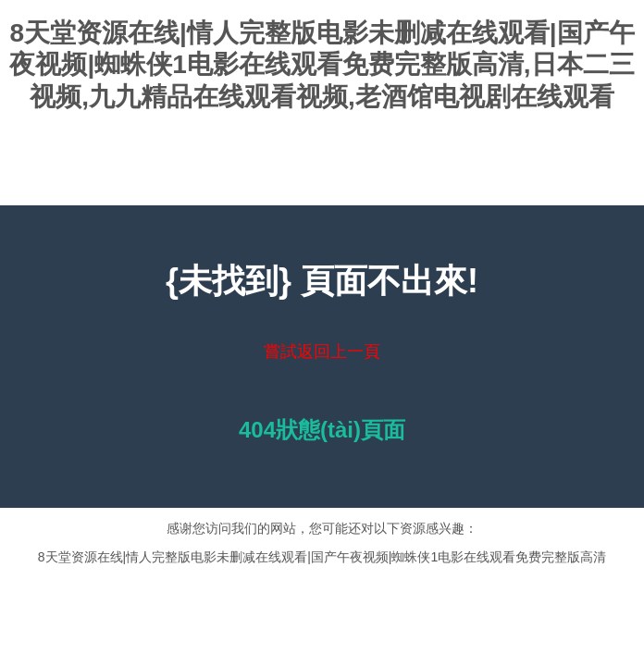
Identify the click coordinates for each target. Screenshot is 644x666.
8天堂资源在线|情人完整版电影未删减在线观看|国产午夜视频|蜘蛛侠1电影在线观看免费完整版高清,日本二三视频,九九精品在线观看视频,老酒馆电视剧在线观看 (322, 65)
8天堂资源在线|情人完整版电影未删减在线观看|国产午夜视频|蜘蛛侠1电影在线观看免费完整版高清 (322, 557)
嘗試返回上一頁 (322, 351)
